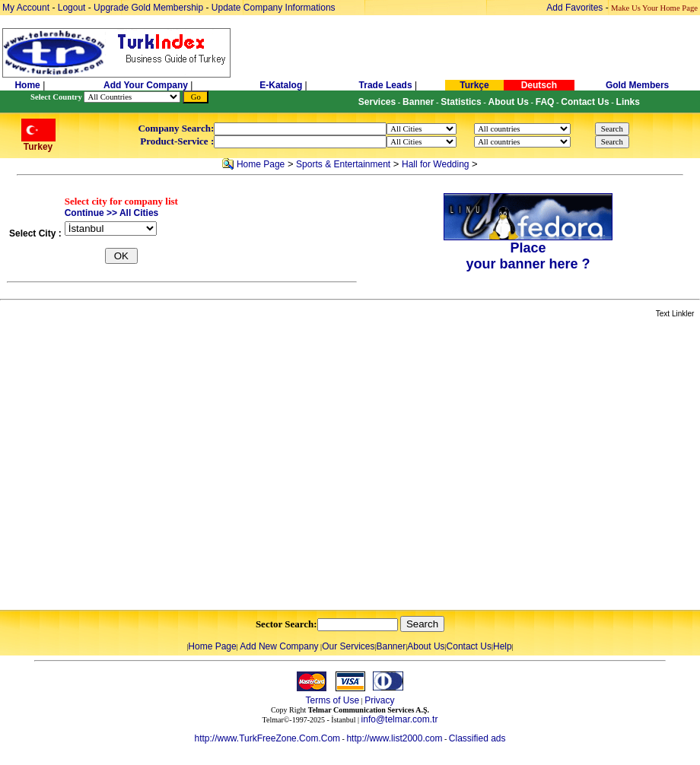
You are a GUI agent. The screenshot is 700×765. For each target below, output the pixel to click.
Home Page (261, 164)
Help (503, 646)
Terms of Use (332, 700)
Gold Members (637, 85)
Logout (72, 8)
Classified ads (477, 738)
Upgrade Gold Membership (150, 8)
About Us (426, 646)
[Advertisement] (143, 465)
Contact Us (469, 646)
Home (29, 85)
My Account (27, 8)
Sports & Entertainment (343, 164)
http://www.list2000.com (394, 738)
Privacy (379, 700)
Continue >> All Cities (112, 213)
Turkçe (474, 85)
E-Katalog (281, 85)
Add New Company (279, 646)
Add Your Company (147, 85)
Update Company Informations (274, 8)
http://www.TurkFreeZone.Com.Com (267, 738)
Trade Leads (386, 85)
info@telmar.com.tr (400, 719)
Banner (391, 646)
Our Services (348, 646)
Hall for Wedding (436, 164)
